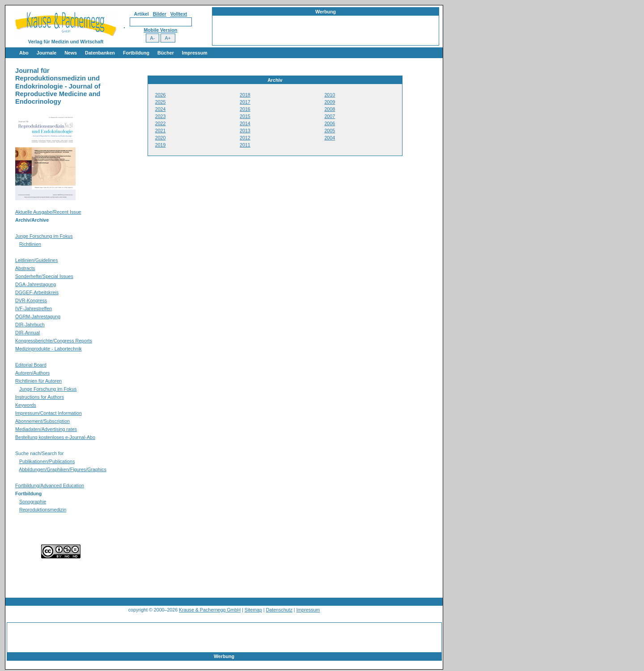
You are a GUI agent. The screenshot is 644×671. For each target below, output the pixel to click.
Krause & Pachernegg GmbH (210, 610)
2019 (161, 145)
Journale (47, 53)
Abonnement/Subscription (42, 421)
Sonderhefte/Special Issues (44, 276)
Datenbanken (100, 53)
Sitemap (253, 610)
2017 (245, 102)
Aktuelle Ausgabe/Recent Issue (48, 212)
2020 (161, 138)
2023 (161, 116)
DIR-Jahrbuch (30, 325)
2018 (245, 95)
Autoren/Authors (32, 373)
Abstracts (25, 268)
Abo (24, 53)
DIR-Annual (28, 333)
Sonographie (33, 502)
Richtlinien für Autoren (38, 381)
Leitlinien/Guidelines (36, 260)
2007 (330, 116)
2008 (330, 109)
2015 (245, 116)
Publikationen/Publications (47, 461)
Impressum (195, 53)
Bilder (160, 14)
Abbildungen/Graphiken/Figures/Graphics (62, 469)
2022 (161, 123)
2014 (245, 123)
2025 (161, 102)
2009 (330, 102)
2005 (330, 131)
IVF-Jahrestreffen (34, 308)
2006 (330, 123)
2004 (330, 138)
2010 (330, 95)
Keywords (26, 405)
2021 (161, 131)
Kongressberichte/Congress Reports (54, 341)
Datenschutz (279, 610)
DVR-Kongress (31, 300)
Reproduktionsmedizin (43, 510)
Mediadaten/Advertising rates (46, 429)
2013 (245, 131)
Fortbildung (136, 53)
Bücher (166, 53)
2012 (245, 138)
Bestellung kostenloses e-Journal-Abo (55, 437)
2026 (161, 95)
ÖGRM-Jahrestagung (38, 317)
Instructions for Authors (40, 397)
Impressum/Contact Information (49, 413)
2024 (161, 109)
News (71, 53)
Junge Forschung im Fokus (44, 236)
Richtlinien (30, 244)
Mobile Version (160, 30)
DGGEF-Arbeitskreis (37, 292)
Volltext (179, 14)
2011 (245, 145)
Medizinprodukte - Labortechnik (49, 349)
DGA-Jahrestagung (36, 284)
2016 (245, 109)
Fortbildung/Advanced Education (50, 485)
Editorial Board (31, 365)
